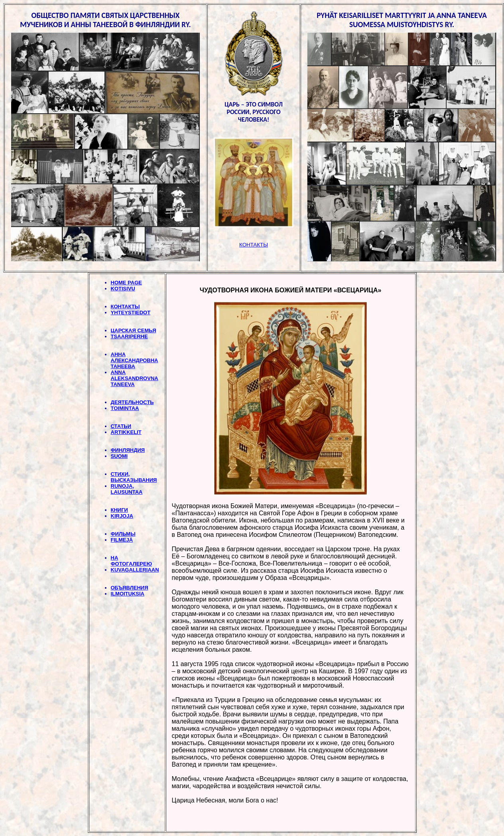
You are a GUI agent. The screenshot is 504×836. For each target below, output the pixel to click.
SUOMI (119, 456)
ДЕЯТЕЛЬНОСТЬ (132, 402)
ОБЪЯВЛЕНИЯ (130, 588)
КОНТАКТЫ (125, 307)
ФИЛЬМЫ (123, 534)
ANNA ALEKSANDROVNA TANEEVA (135, 378)
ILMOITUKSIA (128, 594)
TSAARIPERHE (129, 336)
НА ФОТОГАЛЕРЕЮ (132, 561)
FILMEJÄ (122, 540)
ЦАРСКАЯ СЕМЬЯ (134, 330)
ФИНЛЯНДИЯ (128, 450)
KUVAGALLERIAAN (135, 570)
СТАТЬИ (121, 426)
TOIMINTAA (125, 408)
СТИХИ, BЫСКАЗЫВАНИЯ (134, 477)
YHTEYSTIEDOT (131, 313)
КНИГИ (119, 510)
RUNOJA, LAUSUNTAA (127, 489)
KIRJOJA (122, 516)
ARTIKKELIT (126, 432)
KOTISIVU (123, 289)
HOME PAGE (127, 283)
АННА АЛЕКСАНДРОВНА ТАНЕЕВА (135, 360)
